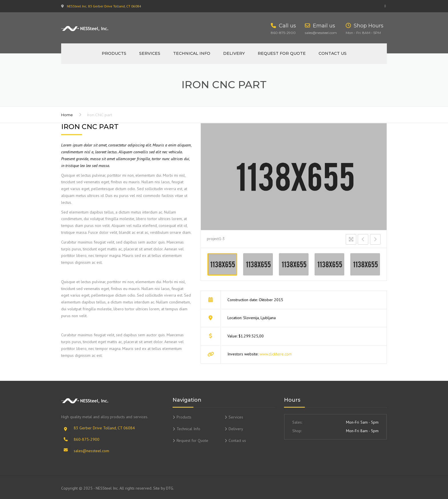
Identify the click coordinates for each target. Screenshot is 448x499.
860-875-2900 (87, 439)
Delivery (234, 53)
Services (150, 53)
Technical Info (192, 53)
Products (114, 53)
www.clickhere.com (276, 354)
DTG (170, 488)
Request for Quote (282, 53)
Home (67, 115)
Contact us (333, 53)
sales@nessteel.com (91, 451)
